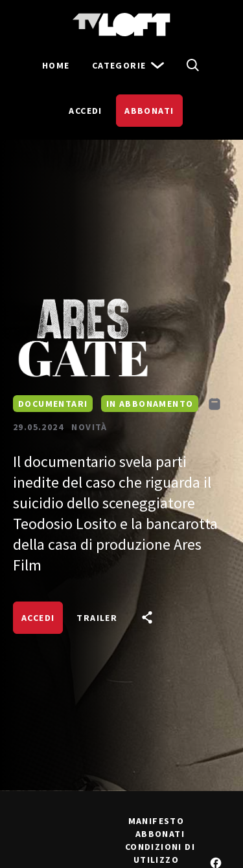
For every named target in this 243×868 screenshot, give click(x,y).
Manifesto (156, 821)
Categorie (129, 65)
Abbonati (149, 111)
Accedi (85, 111)
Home (56, 65)
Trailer (97, 618)
